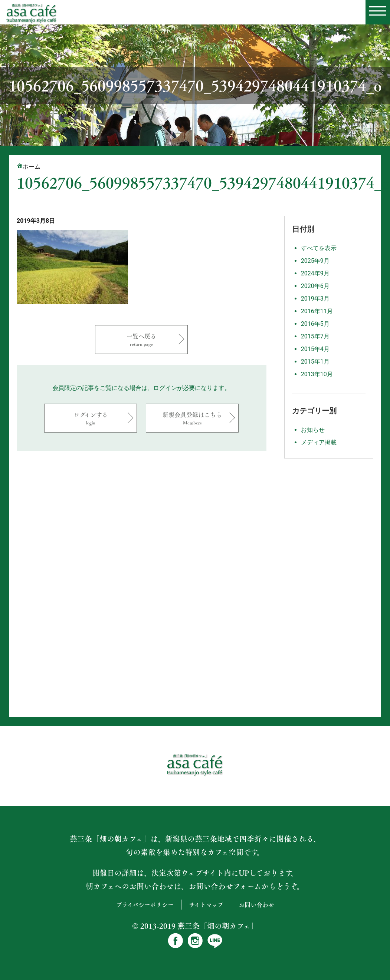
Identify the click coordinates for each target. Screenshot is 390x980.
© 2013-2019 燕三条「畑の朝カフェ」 (195, 926)
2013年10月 (317, 374)
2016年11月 (317, 311)
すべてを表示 (319, 248)
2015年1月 (315, 362)
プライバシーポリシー (145, 905)
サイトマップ (206, 905)
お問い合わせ (256, 905)
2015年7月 (315, 336)
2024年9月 (315, 273)
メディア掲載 (319, 442)
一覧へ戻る (141, 339)
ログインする (91, 418)
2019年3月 (315, 299)
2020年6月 (315, 286)
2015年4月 (315, 349)
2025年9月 (315, 261)
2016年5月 (315, 324)
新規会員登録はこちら (192, 418)
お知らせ (313, 430)
